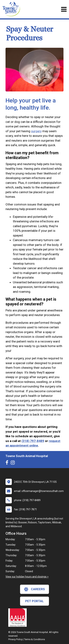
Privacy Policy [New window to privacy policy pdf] (15, 639)
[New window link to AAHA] (18, 618)
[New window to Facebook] (8, 463)
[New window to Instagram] (14, 463)
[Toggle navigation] (64, 9)
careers (34, 589)
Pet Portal (34, 601)
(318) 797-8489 (33, 441)
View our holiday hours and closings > (27, 577)
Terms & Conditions (34, 639)
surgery (36, 131)
